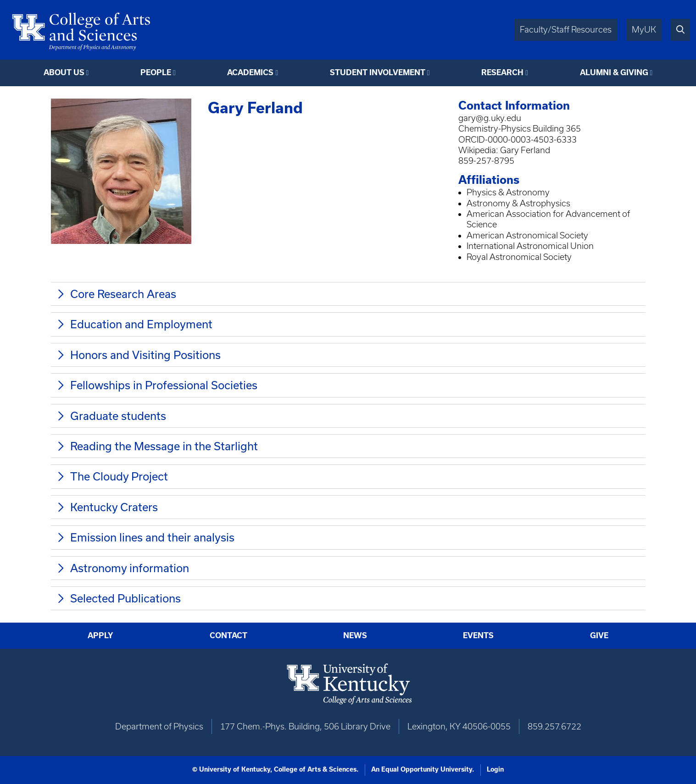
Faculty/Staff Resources (566, 30)
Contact (228, 635)
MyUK (644, 30)
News (355, 635)
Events (478, 635)
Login (495, 769)
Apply (100, 635)
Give (599, 635)
